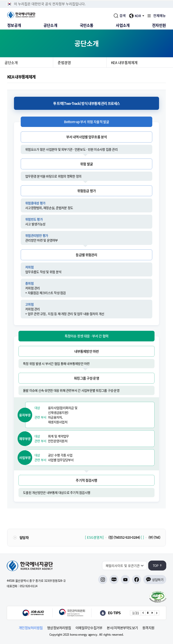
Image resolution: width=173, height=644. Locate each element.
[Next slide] (157, 613)
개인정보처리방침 (31, 628)
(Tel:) (157, 537)
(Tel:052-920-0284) (127, 537)
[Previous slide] (143, 613)
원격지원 (148, 628)
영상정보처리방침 (59, 628)
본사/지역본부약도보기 (122, 628)
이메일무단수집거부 (89, 628)
